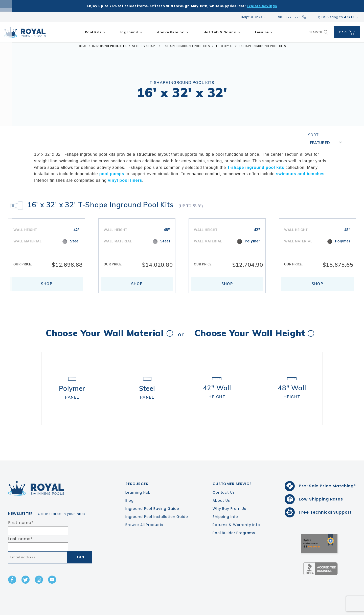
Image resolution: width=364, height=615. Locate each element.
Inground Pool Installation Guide (157, 502)
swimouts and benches (300, 174)
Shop (47, 284)
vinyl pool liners (125, 180)
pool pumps (112, 174)
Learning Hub (138, 478)
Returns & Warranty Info (236, 510)
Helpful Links (252, 17)
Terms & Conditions (345, 610)
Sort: (314, 135)
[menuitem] (95, 32)
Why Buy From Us (229, 494)
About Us (221, 486)
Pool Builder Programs (234, 518)
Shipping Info (225, 502)
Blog (129, 486)
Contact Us (224, 478)
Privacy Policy (311, 610)
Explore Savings (262, 6)
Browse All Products (144, 510)
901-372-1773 (292, 17)
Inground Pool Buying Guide (152, 494)
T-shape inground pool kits (256, 167)
